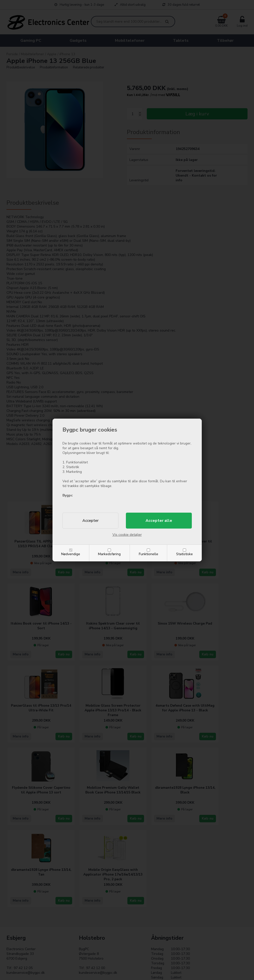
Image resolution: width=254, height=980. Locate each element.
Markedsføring (109, 554)
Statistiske (184, 554)
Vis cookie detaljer (127, 535)
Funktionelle (149, 554)
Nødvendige (71, 554)
